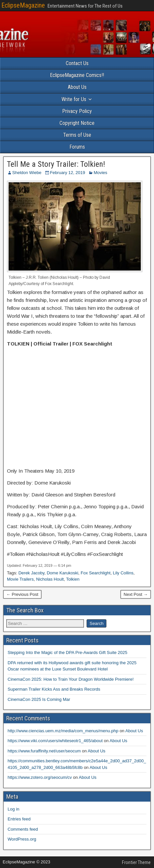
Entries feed (19, 819)
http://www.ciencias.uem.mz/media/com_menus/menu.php (63, 731)
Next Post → (136, 594)
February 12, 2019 (67, 173)
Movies (100, 173)
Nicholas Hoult (50, 579)
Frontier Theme (136, 862)
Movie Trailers (20, 579)
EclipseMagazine (23, 5)
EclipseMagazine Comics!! (77, 75)
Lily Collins (123, 573)
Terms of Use (77, 135)
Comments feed (23, 829)
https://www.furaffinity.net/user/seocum (44, 751)
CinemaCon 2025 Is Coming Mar (39, 699)
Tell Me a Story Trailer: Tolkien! (56, 164)
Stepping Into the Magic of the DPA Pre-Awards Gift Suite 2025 (67, 652)
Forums (77, 147)
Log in (13, 809)
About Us (77, 87)
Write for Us (74, 99)
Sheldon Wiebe (27, 173)
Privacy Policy (77, 111)
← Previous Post (22, 594)
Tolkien (73, 579)
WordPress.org (22, 839)
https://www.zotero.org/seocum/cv (40, 777)
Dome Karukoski (62, 573)
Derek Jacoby (32, 573)
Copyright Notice (77, 123)
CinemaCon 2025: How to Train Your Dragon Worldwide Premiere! (71, 679)
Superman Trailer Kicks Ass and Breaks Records (54, 689)
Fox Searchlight (96, 573)
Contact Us (77, 63)
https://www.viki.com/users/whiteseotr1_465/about (55, 741)
